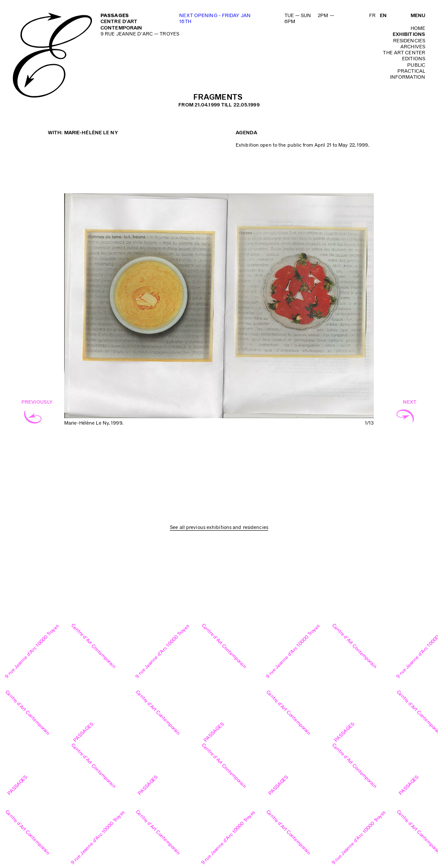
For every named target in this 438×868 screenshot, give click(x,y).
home (418, 28)
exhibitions (409, 34)
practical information (408, 74)
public (416, 65)
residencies (409, 41)
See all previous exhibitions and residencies (219, 527)
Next (296, 316)
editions (414, 59)
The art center (404, 53)
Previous (142, 316)
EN (383, 16)
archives (413, 47)
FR (372, 16)
